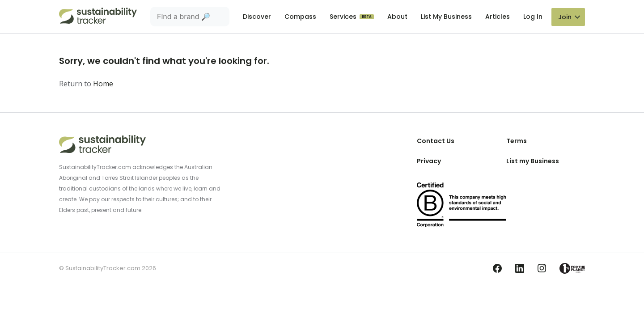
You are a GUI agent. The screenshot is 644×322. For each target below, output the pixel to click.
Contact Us (436, 141)
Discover (257, 17)
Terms (517, 141)
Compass (300, 17)
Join (565, 17)
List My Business (446, 17)
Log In (533, 17)
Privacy (429, 161)
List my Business (533, 161)
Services (344, 17)
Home (103, 84)
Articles (498, 17)
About (397, 17)
